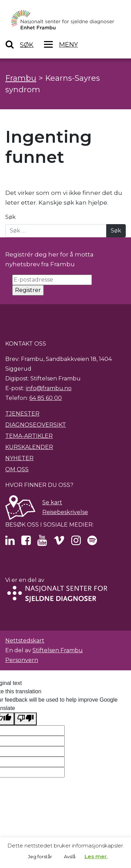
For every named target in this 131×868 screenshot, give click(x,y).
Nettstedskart (25, 641)
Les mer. (96, 856)
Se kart (52, 502)
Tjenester (22, 414)
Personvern (22, 660)
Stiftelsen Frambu (58, 650)
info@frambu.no (49, 388)
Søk (10, 217)
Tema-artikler (29, 436)
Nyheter (19, 458)
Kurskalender (29, 447)
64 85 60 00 (46, 398)
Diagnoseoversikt (36, 425)
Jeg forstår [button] (40, 857)
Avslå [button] (70, 857)
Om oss (17, 469)
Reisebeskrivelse (65, 512)
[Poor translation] (26, 719)
